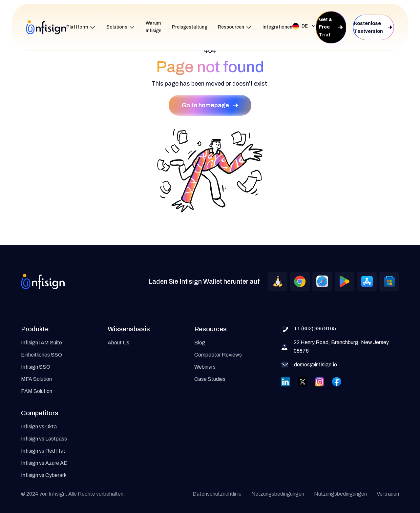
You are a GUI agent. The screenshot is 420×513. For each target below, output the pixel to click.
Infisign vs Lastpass (44, 439)
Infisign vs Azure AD (44, 463)
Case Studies (210, 379)
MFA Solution (36, 379)
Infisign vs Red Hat (43, 451)
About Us (118, 343)
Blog (200, 343)
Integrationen (277, 27)
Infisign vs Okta (39, 427)
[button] (81, 27)
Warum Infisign (154, 27)
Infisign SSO (36, 367)
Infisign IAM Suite (42, 343)
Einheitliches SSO (42, 355)
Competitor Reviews (218, 355)
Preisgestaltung (190, 27)
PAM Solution (37, 391)
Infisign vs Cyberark (44, 475)
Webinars (205, 367)
